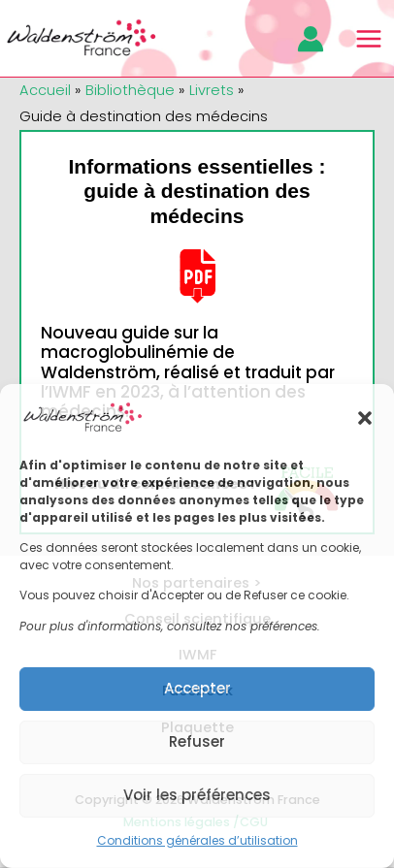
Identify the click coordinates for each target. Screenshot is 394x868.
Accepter (197, 688)
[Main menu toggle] (369, 39)
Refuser (197, 741)
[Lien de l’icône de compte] (311, 39)
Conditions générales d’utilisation (197, 840)
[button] (365, 418)
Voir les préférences (197, 795)
